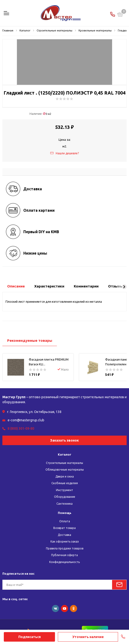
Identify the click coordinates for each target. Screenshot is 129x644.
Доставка (64, 535)
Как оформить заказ (65, 541)
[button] (124, 287)
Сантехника (64, 504)
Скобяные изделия (65, 483)
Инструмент (64, 490)
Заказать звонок (64, 440)
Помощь (65, 513)
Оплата (65, 521)
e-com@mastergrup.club (26, 420)
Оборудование (65, 497)
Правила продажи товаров (65, 548)
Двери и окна (65, 476)
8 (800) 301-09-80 (21, 428)
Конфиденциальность (64, 562)
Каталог (65, 454)
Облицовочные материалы (65, 470)
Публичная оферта (64, 555)
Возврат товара (64, 528)
